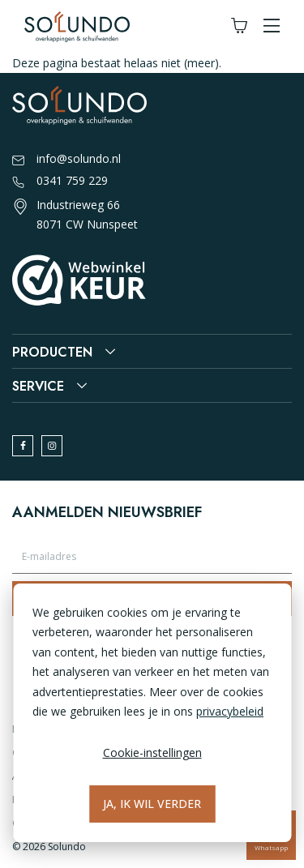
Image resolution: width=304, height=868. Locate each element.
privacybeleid (230, 711)
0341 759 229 (60, 182)
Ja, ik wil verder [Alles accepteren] (152, 804)
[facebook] (23, 446)
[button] (272, 26)
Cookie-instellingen (152, 753)
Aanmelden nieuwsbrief (107, 512)
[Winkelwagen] (239, 26)
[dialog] (152, 713)
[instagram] (52, 446)
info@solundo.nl (66, 160)
